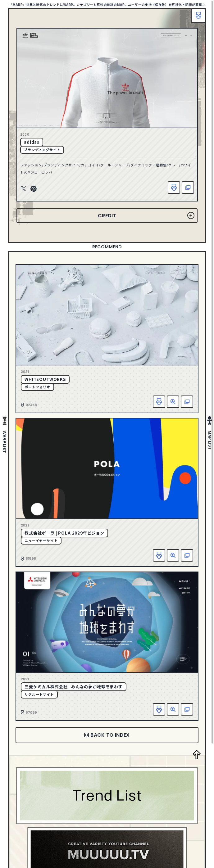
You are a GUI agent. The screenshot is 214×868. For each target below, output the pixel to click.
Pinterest (34, 189)
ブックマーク (198, 16)
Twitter (24, 189)
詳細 (173, 402)
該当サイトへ (188, 188)
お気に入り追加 (174, 188)
